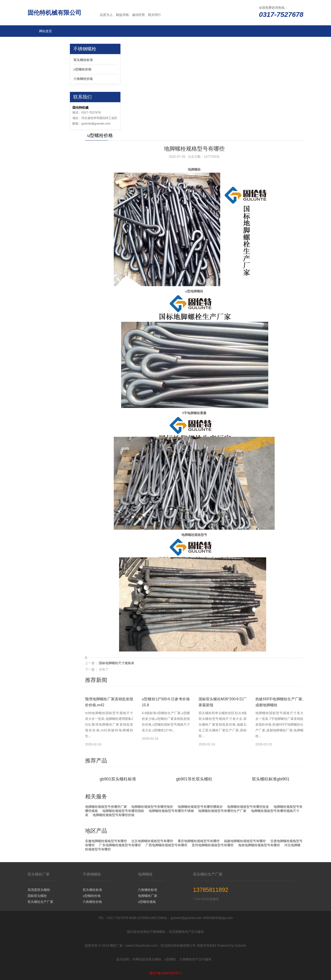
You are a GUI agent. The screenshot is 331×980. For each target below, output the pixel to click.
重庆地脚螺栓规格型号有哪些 (199, 841)
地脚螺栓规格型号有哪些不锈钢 (171, 811)
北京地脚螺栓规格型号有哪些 (152, 841)
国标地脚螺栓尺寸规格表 (117, 663)
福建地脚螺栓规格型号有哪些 (245, 841)
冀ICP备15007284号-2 (165, 973)
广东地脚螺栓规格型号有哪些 (120, 845)
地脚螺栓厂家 (148, 896)
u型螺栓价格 (83, 69)
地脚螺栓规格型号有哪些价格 (114, 815)
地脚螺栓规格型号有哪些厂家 (106, 807)
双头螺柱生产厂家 (40, 902)
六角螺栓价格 (83, 79)
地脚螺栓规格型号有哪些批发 (248, 807)
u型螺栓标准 (48, 66)
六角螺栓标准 (148, 890)
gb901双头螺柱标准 (118, 779)
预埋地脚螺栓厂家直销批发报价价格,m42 (109, 702)
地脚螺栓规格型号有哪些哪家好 (200, 807)
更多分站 (46, 100)
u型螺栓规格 (147, 902)
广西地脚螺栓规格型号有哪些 (166, 845)
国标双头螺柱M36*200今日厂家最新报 (223, 702)
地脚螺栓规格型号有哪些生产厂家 (222, 811)
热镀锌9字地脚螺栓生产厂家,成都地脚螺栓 (279, 702)
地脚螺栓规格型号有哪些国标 (123, 811)
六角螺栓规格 (49, 54)
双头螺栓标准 (83, 60)
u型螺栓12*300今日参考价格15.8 (166, 702)
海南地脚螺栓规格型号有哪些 (259, 845)
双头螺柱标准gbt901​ (271, 779)
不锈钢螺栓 (47, 77)
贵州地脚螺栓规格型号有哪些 (213, 845)
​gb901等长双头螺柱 (194, 779)
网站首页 (46, 31)
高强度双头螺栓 (39, 890)
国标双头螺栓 (37, 896)
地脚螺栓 (46, 43)
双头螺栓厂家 (49, 89)
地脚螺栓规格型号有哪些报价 (152, 807)
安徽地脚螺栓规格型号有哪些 (106, 841)
